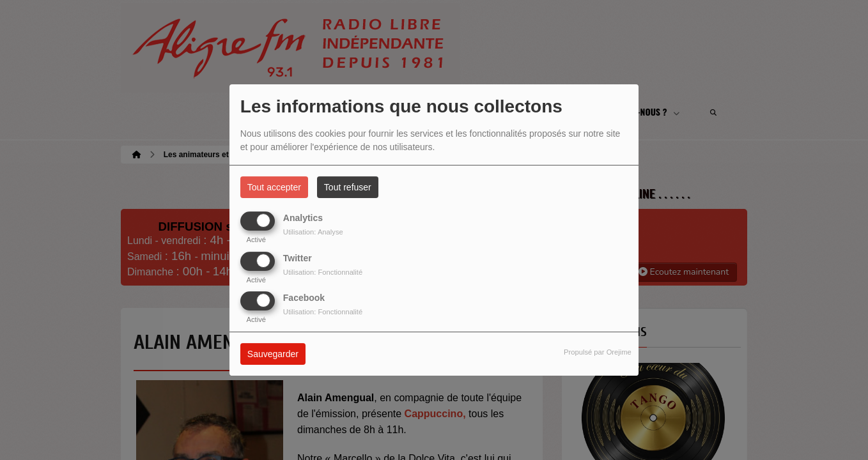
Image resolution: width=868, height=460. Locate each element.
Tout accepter (274, 187)
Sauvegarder (273, 354)
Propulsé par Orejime (598, 352)
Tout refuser (348, 187)
